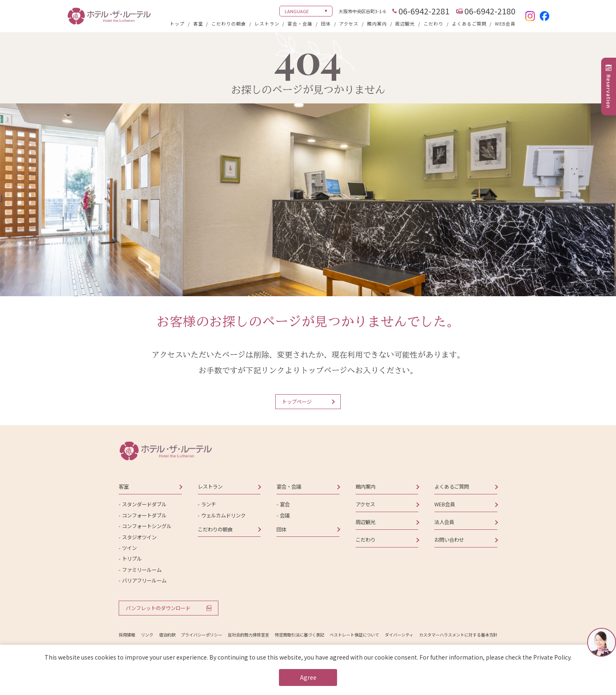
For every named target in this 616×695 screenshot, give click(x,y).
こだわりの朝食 (229, 23)
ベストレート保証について (354, 635)
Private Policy (552, 657)
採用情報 (127, 635)
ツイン (129, 548)
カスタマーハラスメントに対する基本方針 (458, 635)
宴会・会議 (300, 23)
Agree (308, 677)
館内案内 (377, 23)
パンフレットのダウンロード (158, 608)
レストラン (267, 23)
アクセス (349, 23)
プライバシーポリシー (201, 635)
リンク (147, 635)
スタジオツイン (139, 537)
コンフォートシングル (147, 526)
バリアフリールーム (144, 580)
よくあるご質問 (469, 23)
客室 (198, 23)
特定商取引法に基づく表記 (300, 635)
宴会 (285, 504)
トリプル (132, 559)
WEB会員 (505, 23)
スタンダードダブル (144, 504)
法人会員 (444, 522)
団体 (326, 23)
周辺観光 (405, 23)
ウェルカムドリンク (223, 515)
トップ (177, 23)
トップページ (297, 402)
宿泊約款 (167, 635)
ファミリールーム (142, 570)
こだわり (433, 23)
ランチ (208, 504)
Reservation (609, 91)
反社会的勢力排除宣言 (248, 635)
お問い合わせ (449, 540)
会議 (285, 515)
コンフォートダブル (144, 515)
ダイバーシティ (399, 635)
